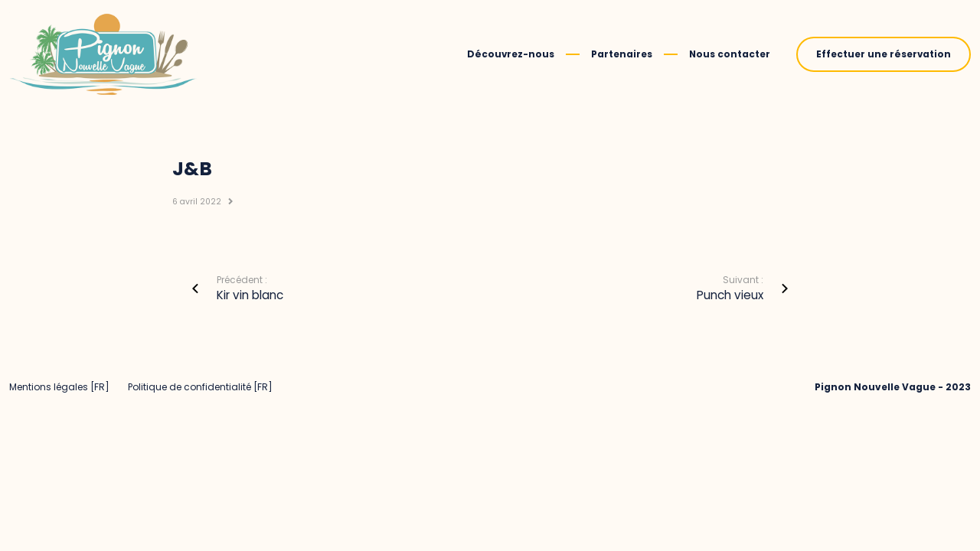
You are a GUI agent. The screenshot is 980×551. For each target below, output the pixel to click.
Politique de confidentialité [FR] (200, 387)
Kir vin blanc (250, 295)
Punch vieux (730, 295)
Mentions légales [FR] (59, 387)
